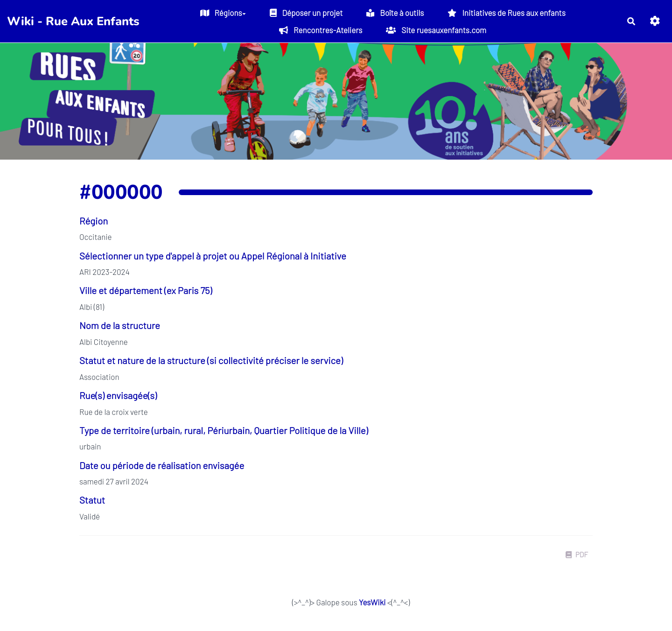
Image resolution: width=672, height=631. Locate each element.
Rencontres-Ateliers (321, 30)
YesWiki (372, 602)
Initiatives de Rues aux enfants (506, 13)
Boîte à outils (395, 13)
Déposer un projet (306, 13)
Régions (223, 13)
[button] (655, 21)
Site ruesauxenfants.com (436, 30)
